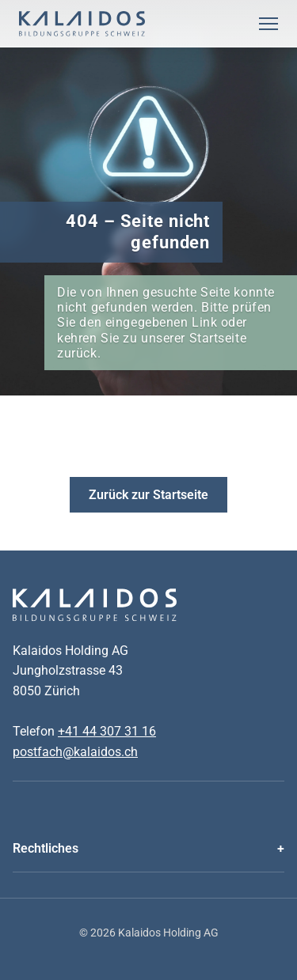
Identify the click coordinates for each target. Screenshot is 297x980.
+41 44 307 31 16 (107, 731)
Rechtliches (46, 848)
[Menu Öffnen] (268, 24)
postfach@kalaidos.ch (75, 752)
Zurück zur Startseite (148, 495)
